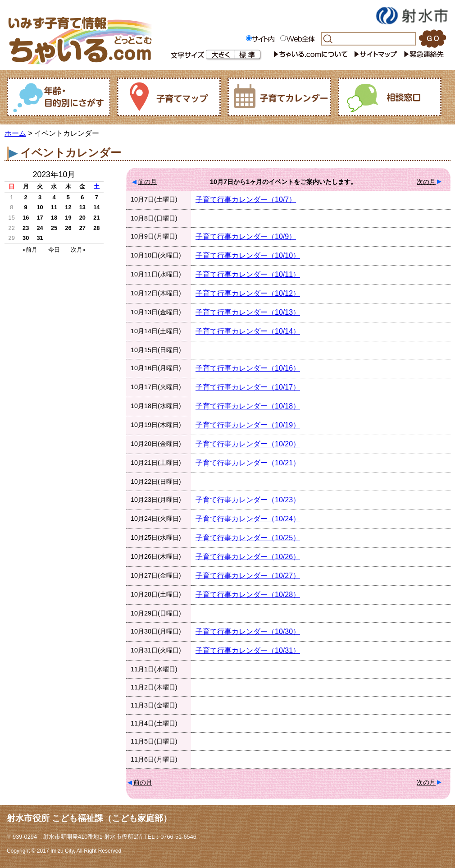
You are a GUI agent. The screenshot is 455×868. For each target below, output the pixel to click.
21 (96, 218)
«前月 (30, 250)
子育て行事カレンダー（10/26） (248, 557)
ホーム (15, 133)
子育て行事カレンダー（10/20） (248, 444)
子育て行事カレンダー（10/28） (248, 595)
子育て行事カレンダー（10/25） (248, 538)
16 (26, 218)
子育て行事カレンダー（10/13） (248, 312)
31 (40, 238)
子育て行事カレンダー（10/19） (248, 425)
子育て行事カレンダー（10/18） (248, 406)
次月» (78, 250)
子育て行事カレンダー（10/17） (248, 387)
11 (54, 207)
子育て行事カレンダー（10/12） (248, 293)
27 (82, 228)
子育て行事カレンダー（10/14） (248, 331)
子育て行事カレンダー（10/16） (248, 368)
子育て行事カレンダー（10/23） (248, 500)
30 (26, 238)
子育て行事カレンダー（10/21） (248, 463)
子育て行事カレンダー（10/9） (246, 237)
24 (40, 228)
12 (68, 207)
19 (68, 218)
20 (82, 218)
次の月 (426, 182)
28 (96, 228)
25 (54, 228)
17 (40, 218)
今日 (54, 250)
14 (96, 207)
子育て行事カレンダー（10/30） (248, 631)
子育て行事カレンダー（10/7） (246, 200)
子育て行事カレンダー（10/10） (248, 255)
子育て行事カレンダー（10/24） (248, 519)
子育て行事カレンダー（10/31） (248, 650)
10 (40, 207)
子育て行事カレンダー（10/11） (248, 274)
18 (54, 218)
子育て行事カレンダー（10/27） (248, 576)
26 (68, 228)
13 (82, 207)
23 (26, 228)
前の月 (147, 182)
